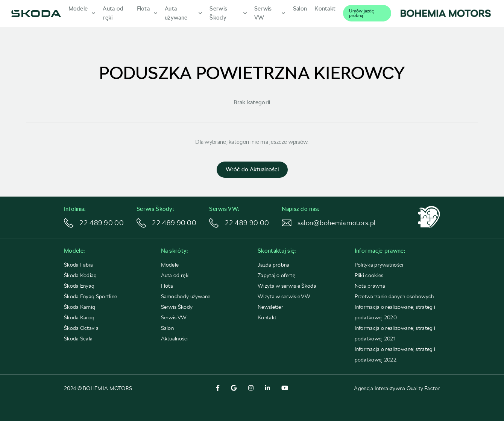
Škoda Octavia (81, 328)
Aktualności (175, 339)
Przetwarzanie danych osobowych (394, 296)
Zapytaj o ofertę (276, 275)
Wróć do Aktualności (252, 169)
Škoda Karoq (79, 317)
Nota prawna (370, 286)
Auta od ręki (175, 275)
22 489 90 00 (94, 223)
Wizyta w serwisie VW (284, 296)
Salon (168, 328)
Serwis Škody (177, 307)
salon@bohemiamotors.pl (312, 223)
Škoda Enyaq (79, 286)
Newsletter (270, 307)
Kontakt (267, 317)
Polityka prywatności (379, 265)
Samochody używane (186, 296)
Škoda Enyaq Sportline (90, 296)
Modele (170, 265)
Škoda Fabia (78, 265)
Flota (167, 286)
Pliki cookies (369, 275)
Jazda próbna (274, 265)
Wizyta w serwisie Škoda (287, 286)
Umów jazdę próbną (361, 13)
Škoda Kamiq (80, 307)
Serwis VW (174, 317)
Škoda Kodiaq (80, 275)
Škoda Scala (78, 339)
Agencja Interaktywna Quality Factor (397, 388)
